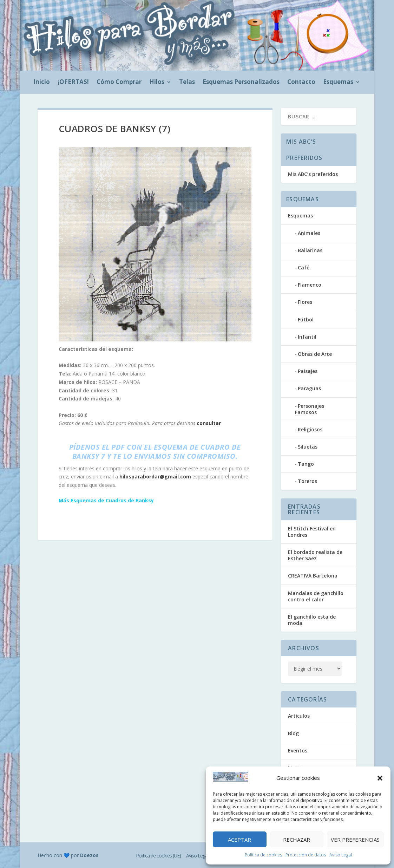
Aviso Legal (341, 855)
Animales (309, 233)
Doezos (89, 855)
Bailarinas (310, 250)
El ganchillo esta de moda (312, 620)
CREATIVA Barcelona (313, 576)
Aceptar (239, 840)
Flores (305, 302)
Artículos (299, 716)
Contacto (301, 83)
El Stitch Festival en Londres (312, 532)
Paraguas (309, 388)
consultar (209, 423)
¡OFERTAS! (73, 83)
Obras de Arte (315, 354)
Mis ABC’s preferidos (313, 174)
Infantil (307, 337)
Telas (187, 83)
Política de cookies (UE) (158, 856)
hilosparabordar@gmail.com (155, 477)
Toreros (307, 481)
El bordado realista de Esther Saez (315, 555)
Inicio (42, 83)
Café (304, 267)
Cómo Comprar (119, 83)
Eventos (298, 750)
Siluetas (308, 447)
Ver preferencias (355, 840)
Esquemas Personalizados (241, 83)
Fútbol (306, 319)
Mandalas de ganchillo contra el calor (316, 596)
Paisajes (308, 371)
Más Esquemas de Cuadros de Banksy (106, 500)
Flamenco (310, 285)
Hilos (157, 83)
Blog (293, 733)
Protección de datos (306, 855)
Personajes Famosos (310, 409)
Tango (306, 464)
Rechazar (297, 840)
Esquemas (338, 83)
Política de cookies (263, 855)
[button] (380, 778)
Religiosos (310, 429)
